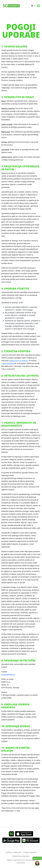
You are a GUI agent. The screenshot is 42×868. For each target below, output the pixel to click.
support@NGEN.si (8, 363)
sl (32, 6)
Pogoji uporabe (30, 852)
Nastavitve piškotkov (21, 856)
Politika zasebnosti (13, 852)
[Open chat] (37, 863)
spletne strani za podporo (18, 361)
